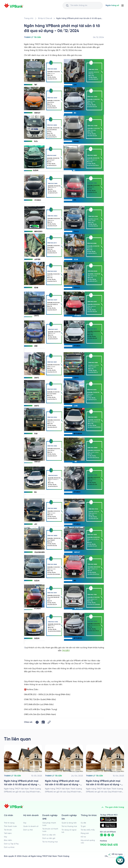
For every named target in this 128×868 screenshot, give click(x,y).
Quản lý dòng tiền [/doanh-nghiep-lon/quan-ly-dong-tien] (69, 823)
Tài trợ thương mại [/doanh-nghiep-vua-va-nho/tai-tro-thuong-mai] (50, 842)
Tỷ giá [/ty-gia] (83, 826)
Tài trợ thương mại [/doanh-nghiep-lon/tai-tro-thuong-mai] (69, 826)
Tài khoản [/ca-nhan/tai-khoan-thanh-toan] (8, 830)
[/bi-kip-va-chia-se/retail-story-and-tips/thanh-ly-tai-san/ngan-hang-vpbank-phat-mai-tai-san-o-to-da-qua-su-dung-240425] (64, 769)
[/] (14, 6)
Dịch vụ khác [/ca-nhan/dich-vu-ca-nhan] (9, 847)
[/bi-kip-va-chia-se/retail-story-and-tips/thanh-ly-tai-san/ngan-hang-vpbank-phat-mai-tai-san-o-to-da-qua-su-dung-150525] (23, 769)
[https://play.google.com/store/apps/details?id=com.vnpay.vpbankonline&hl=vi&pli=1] (108, 819)
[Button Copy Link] (49, 722)
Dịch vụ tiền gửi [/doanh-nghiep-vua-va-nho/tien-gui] (49, 838)
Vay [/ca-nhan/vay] (5, 837)
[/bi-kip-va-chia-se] (45, 18)
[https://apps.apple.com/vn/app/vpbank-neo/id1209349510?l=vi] (108, 825)
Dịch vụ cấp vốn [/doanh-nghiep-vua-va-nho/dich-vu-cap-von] (49, 835)
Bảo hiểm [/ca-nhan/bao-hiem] (8, 840)
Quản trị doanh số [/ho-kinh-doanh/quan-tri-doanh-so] (31, 826)
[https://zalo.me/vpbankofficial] (101, 835)
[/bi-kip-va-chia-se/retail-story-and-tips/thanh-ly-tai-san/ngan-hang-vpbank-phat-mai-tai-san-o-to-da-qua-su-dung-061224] (80, 18)
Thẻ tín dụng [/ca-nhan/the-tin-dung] (9, 823)
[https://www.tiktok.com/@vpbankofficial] (109, 835)
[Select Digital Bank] (112, 5)
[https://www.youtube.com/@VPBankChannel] (113, 835)
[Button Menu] (122, 5)
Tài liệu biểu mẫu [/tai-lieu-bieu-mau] (88, 830)
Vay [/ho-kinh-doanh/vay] (25, 823)
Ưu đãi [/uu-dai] (83, 823)
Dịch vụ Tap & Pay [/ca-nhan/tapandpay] (11, 844)
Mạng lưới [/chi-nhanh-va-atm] (85, 833)
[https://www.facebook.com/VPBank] (105, 835)
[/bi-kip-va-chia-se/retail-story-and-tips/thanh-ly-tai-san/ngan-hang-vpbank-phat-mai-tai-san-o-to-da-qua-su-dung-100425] (105, 769)
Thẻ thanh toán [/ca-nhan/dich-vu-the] (10, 826)
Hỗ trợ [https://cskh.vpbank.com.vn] (83, 837)
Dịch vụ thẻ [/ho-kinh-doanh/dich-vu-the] (28, 830)
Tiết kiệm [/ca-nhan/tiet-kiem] (8, 833)
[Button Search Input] (67, 5)
